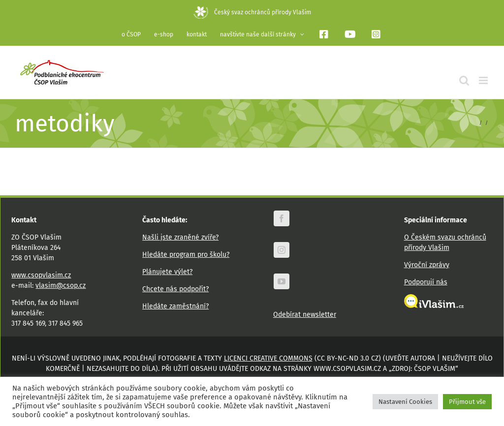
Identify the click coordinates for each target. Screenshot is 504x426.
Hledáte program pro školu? (186, 255)
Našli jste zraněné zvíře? (180, 237)
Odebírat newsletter (305, 315)
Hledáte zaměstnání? (175, 306)
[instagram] (282, 250)
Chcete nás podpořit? (175, 289)
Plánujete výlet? (167, 272)
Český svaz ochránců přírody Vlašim (252, 12)
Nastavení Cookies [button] (405, 402)
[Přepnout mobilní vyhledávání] (464, 80)
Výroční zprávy (427, 265)
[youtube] (282, 281)
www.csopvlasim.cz (41, 275)
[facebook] (282, 218)
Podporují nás (426, 282)
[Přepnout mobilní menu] (484, 80)
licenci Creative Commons (268, 358)
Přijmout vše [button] (467, 402)
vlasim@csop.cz (61, 286)
